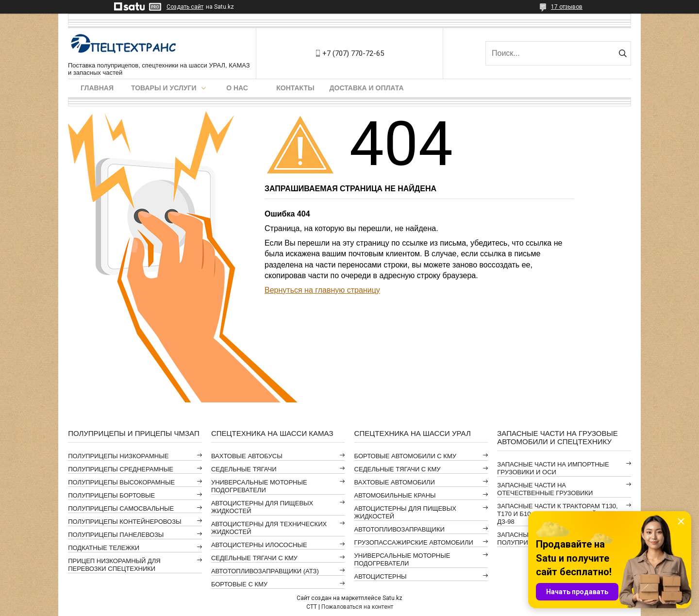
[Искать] (623, 53)
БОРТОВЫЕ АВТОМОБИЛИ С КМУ (405, 456)
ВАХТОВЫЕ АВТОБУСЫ (247, 456)
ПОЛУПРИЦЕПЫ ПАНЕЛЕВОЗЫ (116, 535)
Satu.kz (392, 598)
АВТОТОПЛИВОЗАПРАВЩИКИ (399, 529)
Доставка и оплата (367, 88)
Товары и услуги (164, 88)
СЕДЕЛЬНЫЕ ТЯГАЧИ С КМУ (254, 558)
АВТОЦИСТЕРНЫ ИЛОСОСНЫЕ (259, 545)
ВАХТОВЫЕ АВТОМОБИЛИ (395, 482)
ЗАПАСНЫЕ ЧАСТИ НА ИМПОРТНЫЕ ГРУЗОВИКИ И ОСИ (553, 468)
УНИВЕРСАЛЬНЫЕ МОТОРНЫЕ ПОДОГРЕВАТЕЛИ (259, 486)
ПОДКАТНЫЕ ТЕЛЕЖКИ (104, 548)
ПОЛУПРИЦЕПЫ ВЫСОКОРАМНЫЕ (121, 482)
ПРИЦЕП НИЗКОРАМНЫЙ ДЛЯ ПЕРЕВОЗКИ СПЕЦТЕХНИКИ (114, 565)
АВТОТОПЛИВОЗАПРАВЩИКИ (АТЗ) (265, 571)
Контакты (295, 88)
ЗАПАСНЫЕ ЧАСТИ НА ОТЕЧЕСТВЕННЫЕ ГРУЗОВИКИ (545, 489)
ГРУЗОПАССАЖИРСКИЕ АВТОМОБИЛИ (414, 542)
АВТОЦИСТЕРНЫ (381, 576)
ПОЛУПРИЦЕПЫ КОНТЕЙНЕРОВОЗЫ (125, 522)
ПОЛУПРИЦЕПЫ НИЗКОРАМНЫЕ (118, 456)
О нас (237, 88)
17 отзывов (567, 7)
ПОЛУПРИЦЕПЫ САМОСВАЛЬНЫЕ (121, 508)
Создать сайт (185, 7)
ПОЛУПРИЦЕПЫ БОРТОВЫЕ (111, 495)
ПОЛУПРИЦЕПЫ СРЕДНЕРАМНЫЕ (121, 469)
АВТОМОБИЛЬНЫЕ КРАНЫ (395, 495)
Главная (97, 88)
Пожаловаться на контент (357, 607)
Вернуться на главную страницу (322, 290)
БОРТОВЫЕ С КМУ (239, 584)
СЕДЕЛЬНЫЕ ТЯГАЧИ (244, 469)
